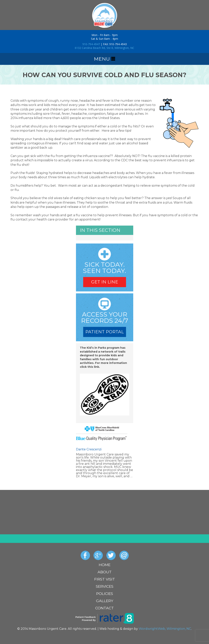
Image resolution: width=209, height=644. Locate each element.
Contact (104, 608)
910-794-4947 (91, 44)
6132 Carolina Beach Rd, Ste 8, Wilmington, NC (104, 48)
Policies (105, 594)
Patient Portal (104, 332)
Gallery (105, 601)
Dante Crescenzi (89, 449)
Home (105, 565)
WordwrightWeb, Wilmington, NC (165, 629)
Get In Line (105, 282)
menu (104, 59)
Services (105, 586)
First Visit (105, 579)
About (105, 572)
